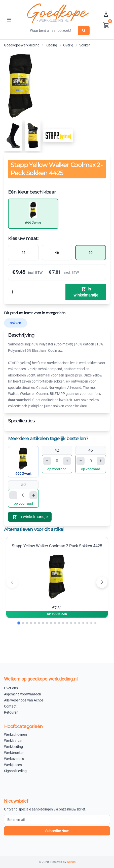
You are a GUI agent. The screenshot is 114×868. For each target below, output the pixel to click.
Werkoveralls (14, 759)
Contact (10, 706)
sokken (16, 323)
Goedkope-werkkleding (22, 45)
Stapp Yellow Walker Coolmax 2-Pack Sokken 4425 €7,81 (57, 577)
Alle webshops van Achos (24, 700)
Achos (71, 862)
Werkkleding (13, 747)
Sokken (85, 45)
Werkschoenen (15, 735)
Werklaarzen (14, 741)
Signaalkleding (15, 771)
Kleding (51, 45)
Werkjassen (13, 765)
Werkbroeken (14, 753)
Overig (68, 45)
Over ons (11, 688)
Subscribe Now (57, 831)
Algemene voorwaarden (23, 694)
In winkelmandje (30, 517)
